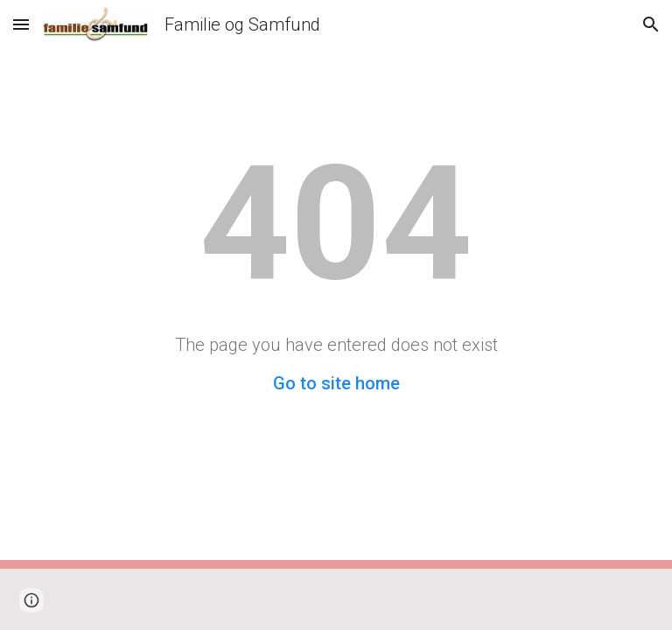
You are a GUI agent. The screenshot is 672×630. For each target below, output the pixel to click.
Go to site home (336, 383)
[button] (21, 24)
